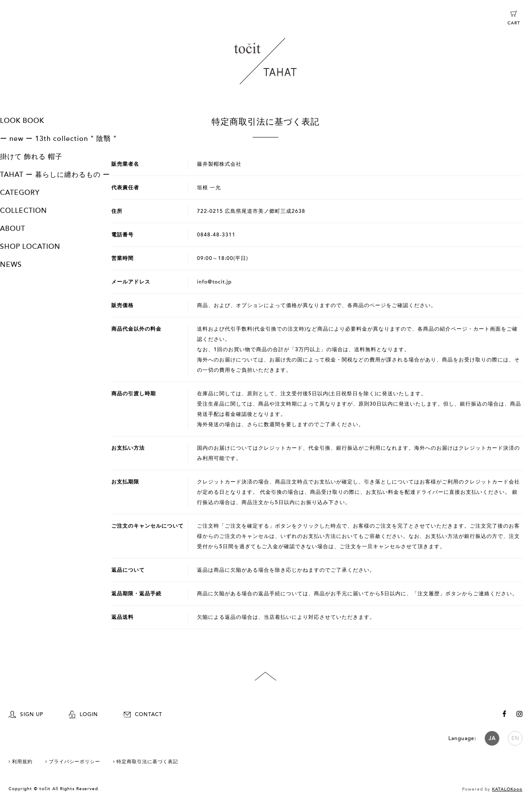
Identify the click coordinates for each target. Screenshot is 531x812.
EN (515, 738)
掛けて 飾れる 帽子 (31, 157)
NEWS (11, 265)
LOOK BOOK (22, 121)
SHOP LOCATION (30, 247)
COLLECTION (24, 211)
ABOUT (13, 229)
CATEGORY (20, 193)
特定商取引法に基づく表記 (147, 762)
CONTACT (143, 714)
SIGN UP (26, 714)
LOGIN (84, 714)
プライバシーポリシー (75, 762)
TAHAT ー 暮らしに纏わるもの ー (55, 175)
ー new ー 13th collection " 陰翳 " (58, 139)
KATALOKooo (507, 789)
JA (492, 738)
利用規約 (22, 762)
